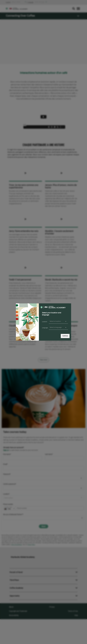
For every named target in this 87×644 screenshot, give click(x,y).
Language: (45, 328)
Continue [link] (65, 336)
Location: (45, 322)
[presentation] (58, 328)
